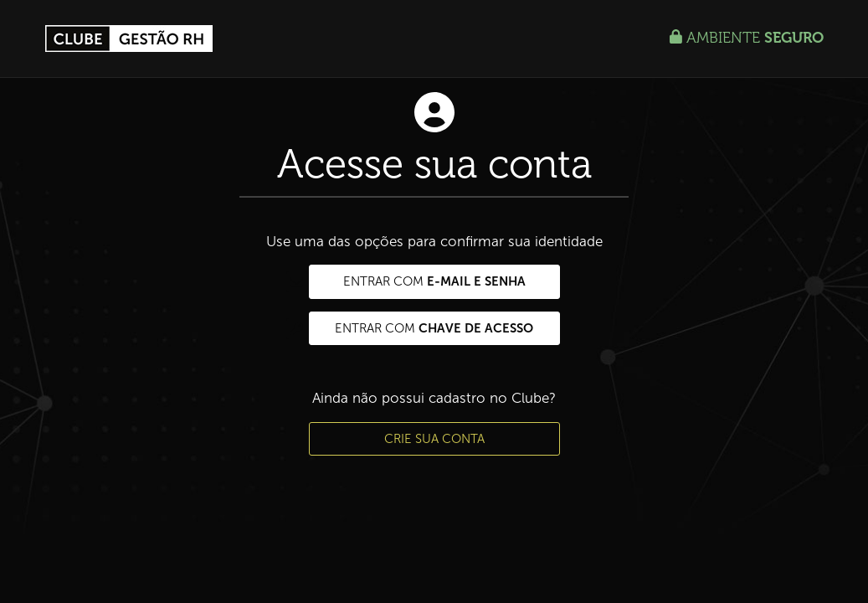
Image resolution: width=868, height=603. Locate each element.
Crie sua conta (434, 439)
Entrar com (417, 282)
